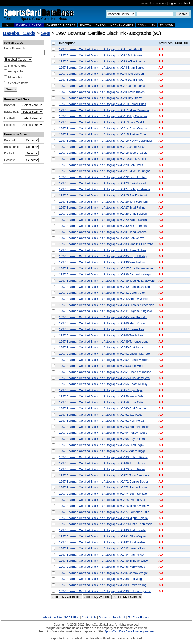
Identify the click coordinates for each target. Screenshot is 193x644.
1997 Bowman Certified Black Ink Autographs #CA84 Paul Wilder (102, 555)
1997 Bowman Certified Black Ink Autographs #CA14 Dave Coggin (103, 128)
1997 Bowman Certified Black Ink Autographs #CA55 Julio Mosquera (104, 378)
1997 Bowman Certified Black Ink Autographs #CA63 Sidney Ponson (104, 427)
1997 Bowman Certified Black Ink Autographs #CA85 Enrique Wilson (104, 561)
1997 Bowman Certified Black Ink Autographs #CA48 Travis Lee (101, 335)
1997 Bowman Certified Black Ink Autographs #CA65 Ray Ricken (102, 439)
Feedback (119, 617)
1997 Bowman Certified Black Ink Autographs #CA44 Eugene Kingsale (105, 311)
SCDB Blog (72, 617)
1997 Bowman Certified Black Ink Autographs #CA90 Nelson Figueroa (105, 591)
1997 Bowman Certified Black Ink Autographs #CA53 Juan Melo (101, 366)
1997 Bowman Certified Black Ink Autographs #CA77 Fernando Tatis (104, 512)
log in (172, 3)
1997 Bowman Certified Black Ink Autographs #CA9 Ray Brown (101, 98)
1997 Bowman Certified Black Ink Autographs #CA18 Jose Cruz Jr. (103, 153)
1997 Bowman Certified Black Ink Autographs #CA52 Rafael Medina (104, 360)
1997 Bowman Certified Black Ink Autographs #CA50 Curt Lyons (101, 347)
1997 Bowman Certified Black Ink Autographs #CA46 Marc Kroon (102, 323)
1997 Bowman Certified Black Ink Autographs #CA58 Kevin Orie (101, 396)
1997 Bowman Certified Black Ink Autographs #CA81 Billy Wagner (102, 536)
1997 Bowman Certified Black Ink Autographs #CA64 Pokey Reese (103, 433)
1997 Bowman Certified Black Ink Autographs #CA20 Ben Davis (101, 165)
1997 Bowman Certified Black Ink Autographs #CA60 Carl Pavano (102, 408)
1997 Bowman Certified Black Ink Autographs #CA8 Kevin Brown (102, 92)
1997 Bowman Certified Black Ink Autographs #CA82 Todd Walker (102, 542)
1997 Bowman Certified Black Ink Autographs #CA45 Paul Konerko (103, 317)
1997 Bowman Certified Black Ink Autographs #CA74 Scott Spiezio (103, 494)
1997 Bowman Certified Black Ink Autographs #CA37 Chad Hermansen (106, 268)
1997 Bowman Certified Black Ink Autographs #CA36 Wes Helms (102, 262)
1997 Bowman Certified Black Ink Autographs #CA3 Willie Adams (102, 61)
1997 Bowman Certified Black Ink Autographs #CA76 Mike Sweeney (104, 506)
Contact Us (89, 617)
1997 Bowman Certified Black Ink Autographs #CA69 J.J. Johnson (103, 463)
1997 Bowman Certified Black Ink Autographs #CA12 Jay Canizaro (103, 116)
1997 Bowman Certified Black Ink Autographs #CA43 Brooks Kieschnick (106, 305)
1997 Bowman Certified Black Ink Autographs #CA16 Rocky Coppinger (106, 141)
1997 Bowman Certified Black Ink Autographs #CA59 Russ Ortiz (101, 402)
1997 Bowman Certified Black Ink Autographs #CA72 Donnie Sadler (104, 482)
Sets (46, 33)
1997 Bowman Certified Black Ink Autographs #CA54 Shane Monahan (105, 372)
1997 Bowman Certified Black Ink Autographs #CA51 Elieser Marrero (104, 354)
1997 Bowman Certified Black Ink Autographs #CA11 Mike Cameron (104, 110)
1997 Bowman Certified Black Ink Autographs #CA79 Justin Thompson (106, 524)
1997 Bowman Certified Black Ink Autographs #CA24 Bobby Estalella (104, 189)
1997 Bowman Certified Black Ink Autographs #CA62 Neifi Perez (101, 421)
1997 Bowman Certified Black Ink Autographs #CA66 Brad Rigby (102, 445)
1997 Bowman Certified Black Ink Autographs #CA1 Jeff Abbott (100, 49)
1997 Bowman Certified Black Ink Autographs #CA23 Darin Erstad (102, 183)
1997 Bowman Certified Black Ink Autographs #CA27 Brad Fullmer (103, 207)
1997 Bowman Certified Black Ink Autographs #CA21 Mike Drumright (104, 171)
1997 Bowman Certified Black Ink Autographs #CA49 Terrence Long (104, 342)
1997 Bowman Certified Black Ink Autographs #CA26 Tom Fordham (103, 202)
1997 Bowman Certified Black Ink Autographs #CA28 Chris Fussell (103, 214)
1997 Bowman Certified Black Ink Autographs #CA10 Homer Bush (102, 104)
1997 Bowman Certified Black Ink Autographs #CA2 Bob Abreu (100, 55)
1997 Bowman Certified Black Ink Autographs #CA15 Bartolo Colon (103, 134)
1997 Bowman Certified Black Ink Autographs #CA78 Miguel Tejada (103, 518)
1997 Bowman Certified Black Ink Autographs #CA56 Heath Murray (103, 384)
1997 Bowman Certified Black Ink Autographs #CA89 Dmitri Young (103, 585)
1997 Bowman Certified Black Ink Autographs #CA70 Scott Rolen (102, 469)
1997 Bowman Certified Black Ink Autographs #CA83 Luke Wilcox (102, 548)
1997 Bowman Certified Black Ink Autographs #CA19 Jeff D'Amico (102, 159)
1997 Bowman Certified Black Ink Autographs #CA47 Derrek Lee (102, 329)
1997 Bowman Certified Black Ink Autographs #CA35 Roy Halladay (103, 256)
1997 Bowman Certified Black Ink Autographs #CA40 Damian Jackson (105, 287)
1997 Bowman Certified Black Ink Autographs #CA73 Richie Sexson (104, 487)
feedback (184, 3)
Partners (104, 617)
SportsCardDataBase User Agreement (129, 631)
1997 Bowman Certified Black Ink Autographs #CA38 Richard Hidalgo (105, 274)
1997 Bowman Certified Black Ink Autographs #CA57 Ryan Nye (101, 390)
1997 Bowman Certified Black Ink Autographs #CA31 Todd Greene (103, 232)
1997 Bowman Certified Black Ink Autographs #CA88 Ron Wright (102, 579)
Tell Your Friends (139, 617)
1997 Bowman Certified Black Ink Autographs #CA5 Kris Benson (101, 74)
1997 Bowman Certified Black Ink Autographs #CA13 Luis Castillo (102, 122)
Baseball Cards (19, 33)
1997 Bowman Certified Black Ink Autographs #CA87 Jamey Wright (103, 573)
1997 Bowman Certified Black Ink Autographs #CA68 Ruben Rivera (103, 457)
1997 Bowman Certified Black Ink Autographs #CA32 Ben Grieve (102, 238)
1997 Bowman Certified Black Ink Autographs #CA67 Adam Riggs (102, 451)
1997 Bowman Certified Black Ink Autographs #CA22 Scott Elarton (103, 177)
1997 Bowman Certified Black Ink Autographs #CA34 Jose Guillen (102, 250)
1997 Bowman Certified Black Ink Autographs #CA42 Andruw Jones (104, 299)
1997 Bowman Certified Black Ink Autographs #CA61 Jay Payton (102, 415)
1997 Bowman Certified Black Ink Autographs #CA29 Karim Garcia (103, 220)
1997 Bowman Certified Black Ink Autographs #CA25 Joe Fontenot (103, 195)
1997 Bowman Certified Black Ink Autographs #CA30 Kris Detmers (103, 226)
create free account (154, 3)
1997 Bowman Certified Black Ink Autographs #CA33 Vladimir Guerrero (106, 244)
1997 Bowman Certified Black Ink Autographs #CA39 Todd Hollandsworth (107, 281)
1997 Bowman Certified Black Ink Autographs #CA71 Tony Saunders (104, 475)
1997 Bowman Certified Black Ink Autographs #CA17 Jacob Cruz (102, 147)
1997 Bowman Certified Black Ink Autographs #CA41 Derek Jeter (102, 293)
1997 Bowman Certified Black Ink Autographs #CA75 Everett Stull (102, 500)
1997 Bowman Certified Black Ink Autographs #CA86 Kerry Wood (102, 567)
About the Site (53, 617)
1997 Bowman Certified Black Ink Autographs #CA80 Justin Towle (102, 530)
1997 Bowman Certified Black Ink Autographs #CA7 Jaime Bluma (102, 86)
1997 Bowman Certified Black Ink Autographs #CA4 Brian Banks (101, 67)
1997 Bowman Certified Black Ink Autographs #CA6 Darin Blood (101, 80)
